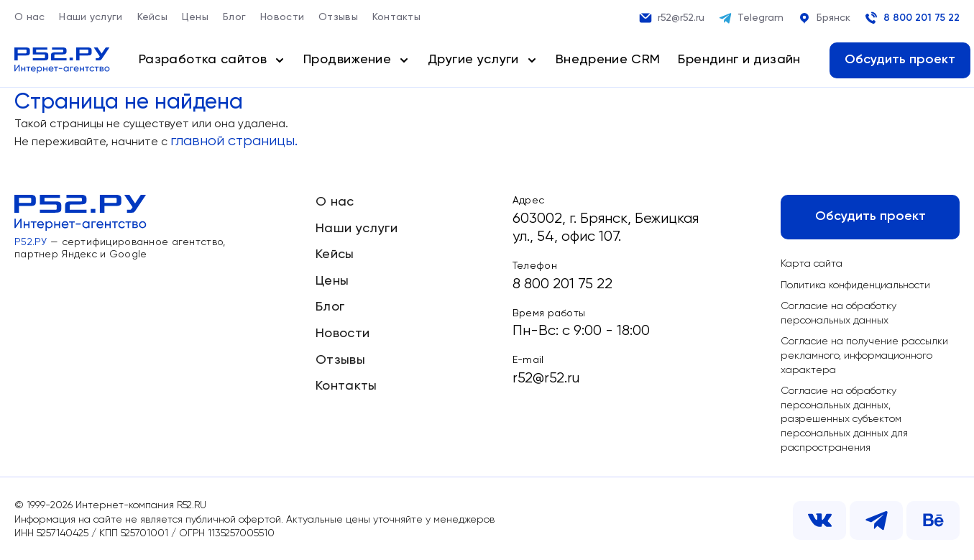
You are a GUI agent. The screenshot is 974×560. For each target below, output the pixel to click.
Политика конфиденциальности (855, 285)
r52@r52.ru (672, 18)
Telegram (751, 18)
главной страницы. (234, 141)
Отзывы (338, 17)
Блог (234, 17)
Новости (282, 17)
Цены (195, 17)
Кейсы (152, 17)
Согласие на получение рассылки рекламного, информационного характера (864, 355)
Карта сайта (812, 264)
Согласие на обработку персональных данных (839, 313)
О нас (29, 17)
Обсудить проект (900, 60)
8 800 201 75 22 (912, 18)
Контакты (396, 17)
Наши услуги (91, 17)
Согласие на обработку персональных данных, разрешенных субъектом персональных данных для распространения (844, 419)
